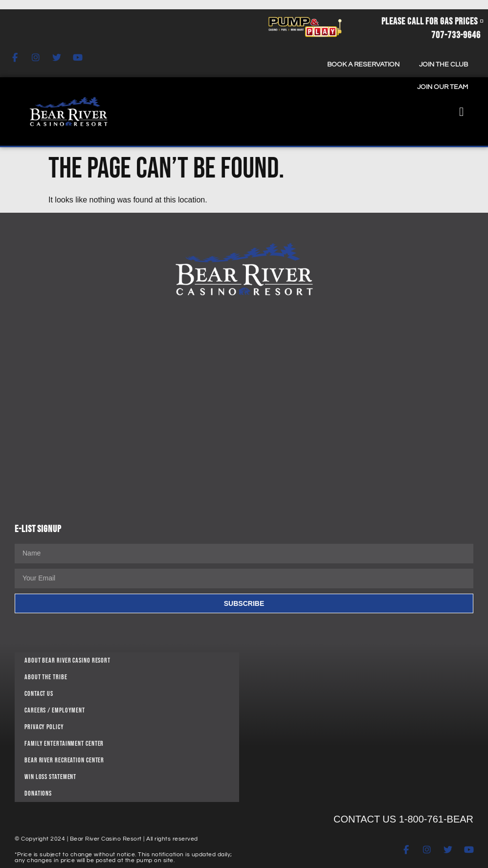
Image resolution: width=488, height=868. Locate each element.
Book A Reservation (363, 65)
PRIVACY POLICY (44, 727)
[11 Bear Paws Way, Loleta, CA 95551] (361, 725)
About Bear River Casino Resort (67, 660)
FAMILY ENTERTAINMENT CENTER (64, 744)
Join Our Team (443, 87)
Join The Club (444, 65)
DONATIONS (38, 793)
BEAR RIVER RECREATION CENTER (64, 760)
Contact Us (39, 694)
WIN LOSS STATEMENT (50, 777)
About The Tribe (46, 677)
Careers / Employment (55, 710)
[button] (462, 111)
